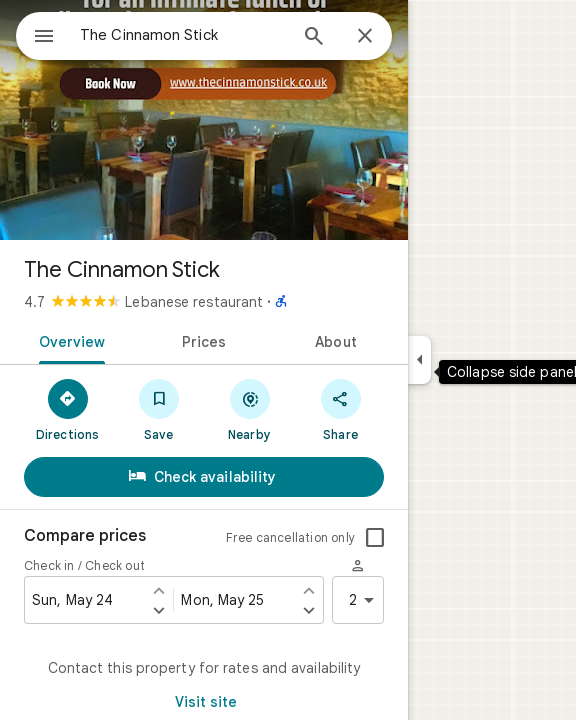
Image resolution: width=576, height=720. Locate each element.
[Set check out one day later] (309, 610)
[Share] (340, 409)
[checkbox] (375, 538)
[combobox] (183, 35)
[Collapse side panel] (419, 360)
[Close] (365, 37)
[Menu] (44, 38)
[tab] (68, 340)
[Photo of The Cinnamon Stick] (204, 120)
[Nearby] (249, 409)
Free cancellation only (290, 537)
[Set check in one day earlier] (159, 590)
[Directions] (67, 409)
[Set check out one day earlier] (309, 590)
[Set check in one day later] (159, 610)
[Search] (314, 38)
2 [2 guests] (365, 600)
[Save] (158, 409)
